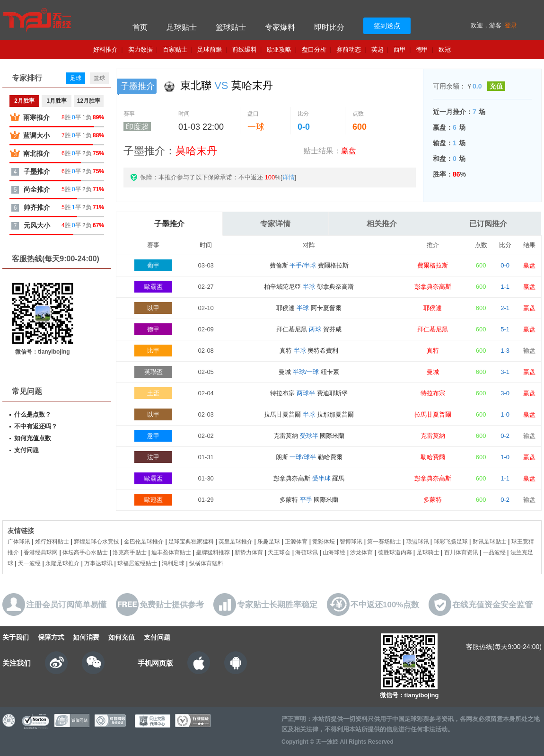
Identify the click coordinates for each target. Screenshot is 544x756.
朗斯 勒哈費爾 (309, 457)
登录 (511, 25)
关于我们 (16, 637)
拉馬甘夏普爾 (433, 414)
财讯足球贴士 (490, 542)
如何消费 (86, 637)
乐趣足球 (269, 542)
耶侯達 (433, 308)
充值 (496, 86)
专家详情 (275, 224)
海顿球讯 (307, 552)
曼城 (433, 372)
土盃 (153, 393)
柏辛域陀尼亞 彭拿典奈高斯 (309, 287)
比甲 (153, 351)
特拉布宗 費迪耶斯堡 (309, 393)
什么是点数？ (33, 414)
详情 (289, 177)
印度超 (137, 127)
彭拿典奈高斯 (433, 287)
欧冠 (445, 49)
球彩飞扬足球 (451, 542)
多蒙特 (433, 500)
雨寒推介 (36, 117)
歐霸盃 (154, 287)
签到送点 (387, 26)
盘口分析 (314, 49)
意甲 (153, 436)
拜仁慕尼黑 (433, 329)
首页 (140, 27)
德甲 (422, 49)
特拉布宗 (433, 393)
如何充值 (122, 637)
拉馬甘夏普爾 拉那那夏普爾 (309, 414)
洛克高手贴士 (130, 552)
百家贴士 (175, 49)
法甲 (153, 457)
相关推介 (382, 224)
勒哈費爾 (433, 457)
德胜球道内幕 (395, 552)
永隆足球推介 (62, 563)
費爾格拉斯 (433, 265)
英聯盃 (154, 372)
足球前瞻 (210, 49)
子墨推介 (169, 224)
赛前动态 (349, 49)
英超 (377, 49)
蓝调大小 (36, 135)
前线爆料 (245, 49)
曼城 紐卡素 (309, 372)
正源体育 (296, 542)
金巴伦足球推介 (144, 542)
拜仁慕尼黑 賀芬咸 (309, 329)
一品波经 (494, 552)
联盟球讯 (418, 542)
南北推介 (36, 153)
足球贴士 (182, 27)
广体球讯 (19, 542)
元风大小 (37, 225)
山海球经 (334, 552)
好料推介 (105, 49)
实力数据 (140, 49)
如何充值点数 (33, 438)
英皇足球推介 (236, 542)
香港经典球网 (41, 552)
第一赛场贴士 (384, 542)
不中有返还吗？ (36, 426)
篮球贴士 (231, 27)
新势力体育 (249, 552)
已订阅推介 (488, 224)
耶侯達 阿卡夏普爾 (309, 308)
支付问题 (26, 450)
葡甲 (153, 265)
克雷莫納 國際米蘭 (309, 436)
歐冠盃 (154, 500)
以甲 (153, 308)
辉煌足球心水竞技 (97, 542)
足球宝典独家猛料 (191, 542)
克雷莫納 (433, 436)
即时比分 (329, 27)
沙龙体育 (361, 552)
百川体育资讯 (461, 552)
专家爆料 (280, 27)
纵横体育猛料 (206, 563)
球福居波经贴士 (137, 563)
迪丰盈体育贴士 (171, 552)
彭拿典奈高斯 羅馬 (309, 478)
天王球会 (279, 552)
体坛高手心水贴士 (85, 552)
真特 (433, 351)
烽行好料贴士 (52, 542)
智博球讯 (351, 542)
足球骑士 (428, 552)
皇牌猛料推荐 (213, 552)
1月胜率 (57, 101)
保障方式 (51, 637)
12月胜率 (89, 101)
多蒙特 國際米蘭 (309, 500)
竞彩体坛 (324, 542)
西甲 (400, 49)
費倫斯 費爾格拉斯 (309, 265)
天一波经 (29, 563)
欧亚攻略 (279, 49)
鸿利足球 (173, 563)
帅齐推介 (37, 207)
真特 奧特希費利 (309, 351)
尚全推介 (37, 189)
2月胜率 (24, 101)
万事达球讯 (98, 563)
